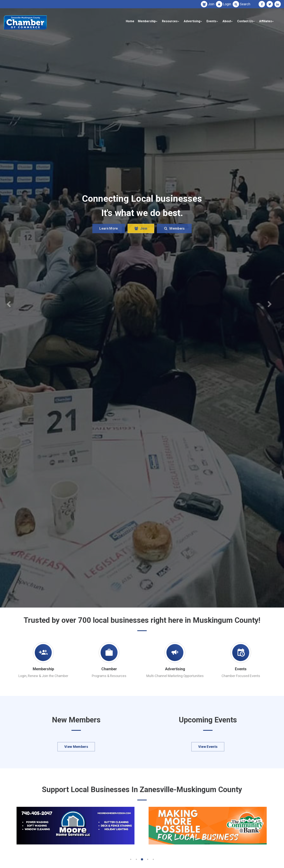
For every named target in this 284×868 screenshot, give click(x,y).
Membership (147, 21)
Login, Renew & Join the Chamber (43, 676)
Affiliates (266, 21)
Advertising (192, 21)
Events (211, 21)
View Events (208, 747)
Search (245, 4)
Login (227, 4)
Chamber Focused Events (241, 676)
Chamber (109, 669)
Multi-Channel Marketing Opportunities (175, 676)
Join (211, 4)
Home (130, 21)
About (227, 21)
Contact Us (245, 21)
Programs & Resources (109, 676)
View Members (76, 747)
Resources (170, 21)
